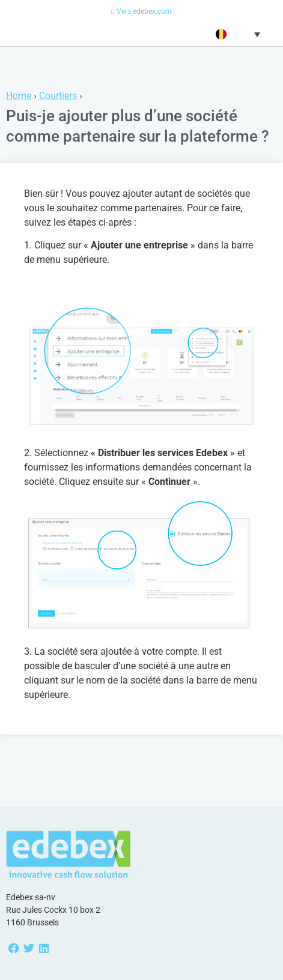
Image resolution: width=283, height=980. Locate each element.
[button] (236, 34)
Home (19, 96)
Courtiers (58, 96)
